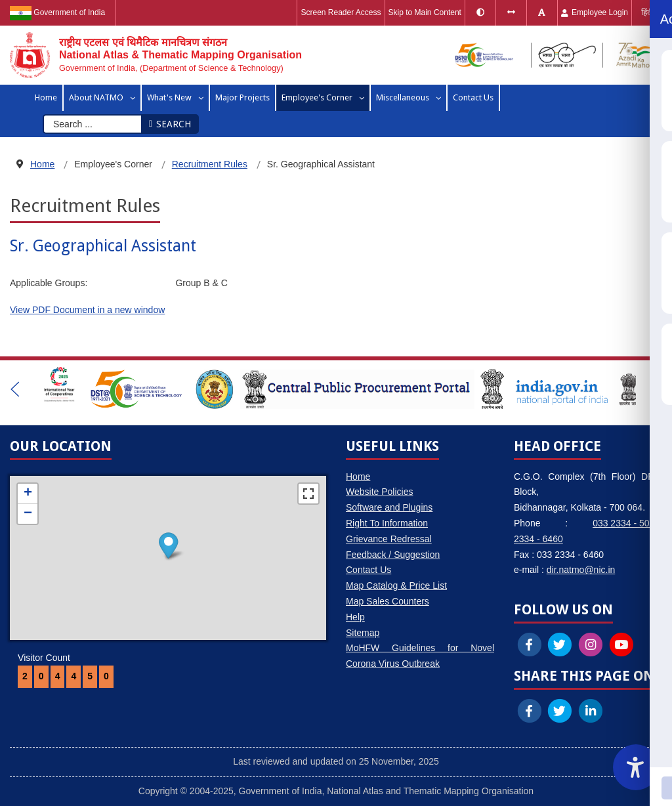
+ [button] (28, 494)
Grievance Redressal (389, 539)
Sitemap (363, 633)
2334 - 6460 (538, 539)
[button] (15, 389)
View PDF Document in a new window (87, 310)
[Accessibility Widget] (636, 767)
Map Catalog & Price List (396, 585)
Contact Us (368, 570)
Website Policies (379, 492)
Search (169, 124)
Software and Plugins (389, 507)
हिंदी (647, 12)
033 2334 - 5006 (626, 523)
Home (358, 477)
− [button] (28, 514)
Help (355, 617)
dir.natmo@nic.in (581, 570)
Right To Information (387, 523)
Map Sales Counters (388, 601)
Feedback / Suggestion (393, 555)
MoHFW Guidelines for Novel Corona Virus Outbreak (420, 656)
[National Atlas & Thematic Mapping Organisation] (156, 55)
